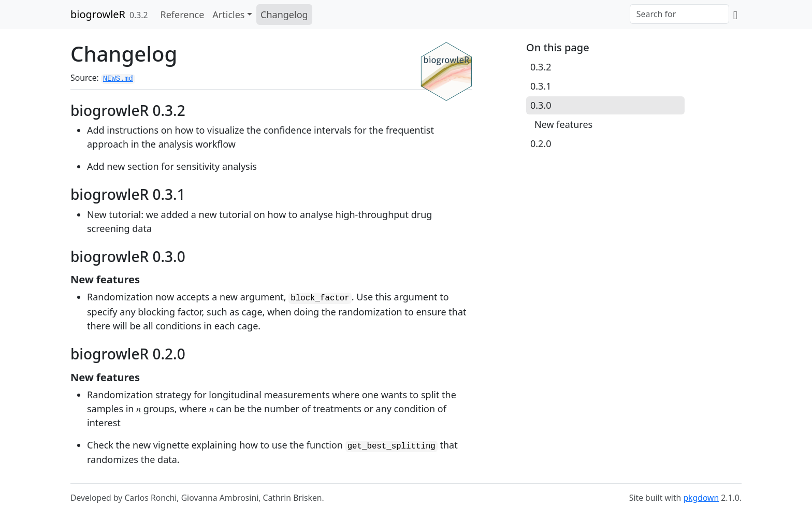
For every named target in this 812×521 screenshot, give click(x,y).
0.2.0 (541, 143)
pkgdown (701, 498)
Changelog (284, 15)
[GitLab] (735, 15)
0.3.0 (541, 105)
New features (563, 124)
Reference (183, 15)
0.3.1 (541, 86)
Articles (228, 15)
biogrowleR (98, 14)
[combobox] (679, 14)
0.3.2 (541, 67)
